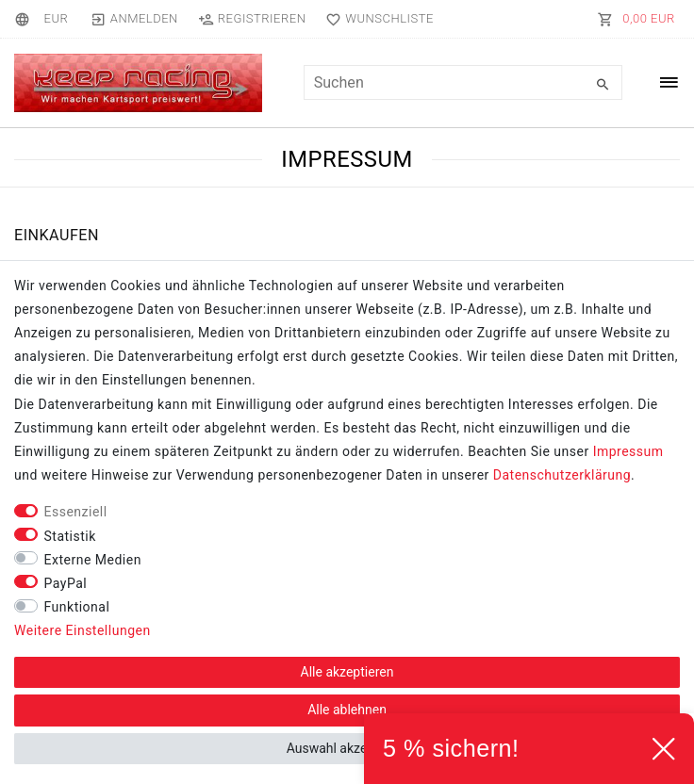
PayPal (66, 583)
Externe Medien (93, 560)
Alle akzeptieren (347, 672)
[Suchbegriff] (463, 82)
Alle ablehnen (347, 710)
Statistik (70, 536)
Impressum (628, 451)
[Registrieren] (252, 19)
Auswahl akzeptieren (347, 748)
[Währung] (56, 19)
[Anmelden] (134, 19)
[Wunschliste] (376, 19)
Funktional (77, 607)
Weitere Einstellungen (83, 630)
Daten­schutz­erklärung (562, 475)
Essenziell (76, 512)
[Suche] (603, 85)
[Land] (25, 19)
